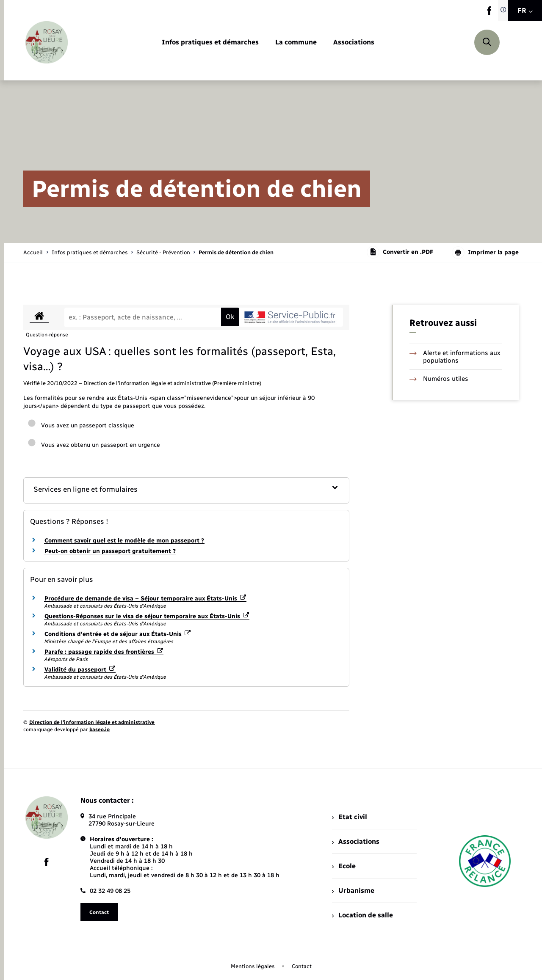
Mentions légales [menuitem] (253, 966)
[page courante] (236, 252)
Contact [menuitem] (302, 966)
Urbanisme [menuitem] (353, 891)
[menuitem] (210, 43)
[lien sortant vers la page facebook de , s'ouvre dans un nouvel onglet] (489, 13)
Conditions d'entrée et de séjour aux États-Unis (118, 634)
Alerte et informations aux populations (455, 357)
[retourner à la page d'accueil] (47, 42)
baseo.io (100, 729)
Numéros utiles (439, 379)
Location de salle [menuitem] (362, 915)
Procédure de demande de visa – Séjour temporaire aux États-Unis (145, 599)
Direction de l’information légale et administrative (92, 722)
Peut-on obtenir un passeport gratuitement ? (110, 551)
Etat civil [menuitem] (350, 817)
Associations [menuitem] (356, 841)
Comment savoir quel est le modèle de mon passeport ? (124, 541)
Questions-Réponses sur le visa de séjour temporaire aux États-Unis (147, 616)
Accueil (33, 252)
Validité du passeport (80, 670)
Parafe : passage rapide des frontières (104, 652)
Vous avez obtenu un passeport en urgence (94, 445)
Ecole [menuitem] (344, 866)
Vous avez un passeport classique (81, 425)
